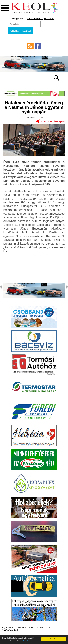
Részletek (26, 641)
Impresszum (25, 628)
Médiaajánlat (10, 630)
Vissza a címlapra (53, 121)
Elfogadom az (31, 18)
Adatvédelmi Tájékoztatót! (40, 18)
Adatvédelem (44, 628)
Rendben (54, 639)
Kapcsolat (8, 628)
